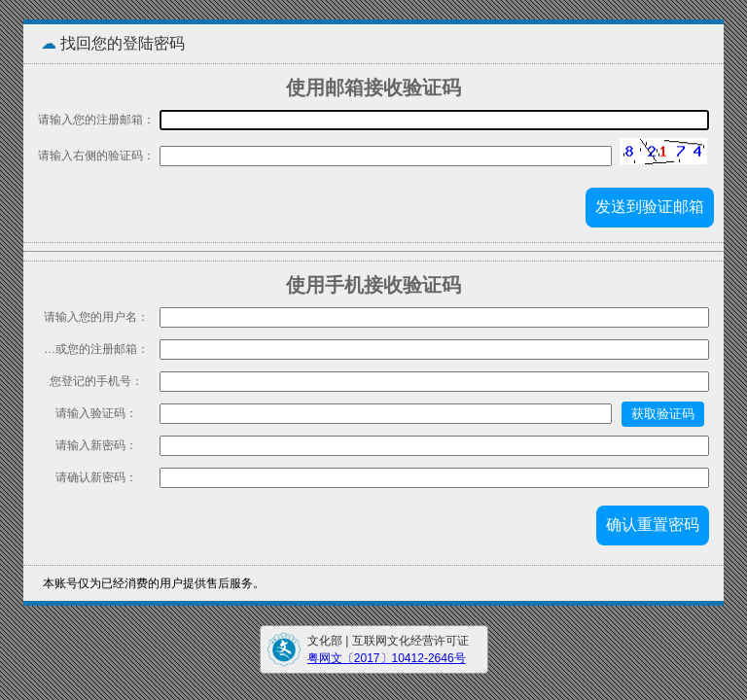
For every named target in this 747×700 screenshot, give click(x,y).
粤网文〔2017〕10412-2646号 (387, 658)
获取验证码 (663, 414)
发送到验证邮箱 (650, 207)
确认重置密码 (653, 525)
